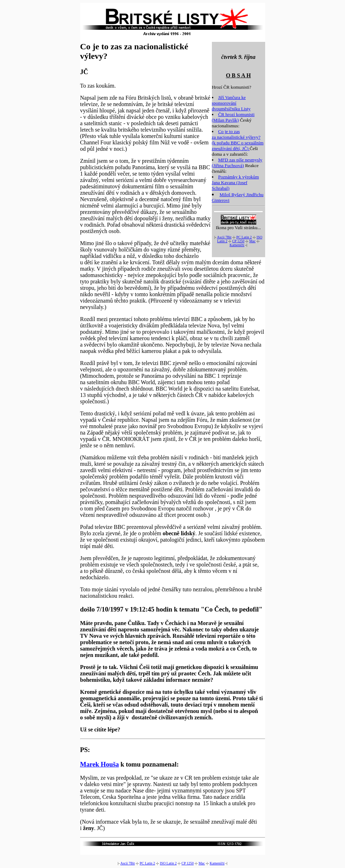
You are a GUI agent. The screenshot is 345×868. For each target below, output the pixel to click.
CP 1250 (238, 241)
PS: (85, 750)
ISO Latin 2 (168, 863)
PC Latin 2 (244, 237)
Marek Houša (100, 764)
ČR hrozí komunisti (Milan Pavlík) (233, 117)
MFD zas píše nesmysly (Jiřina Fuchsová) (237, 163)
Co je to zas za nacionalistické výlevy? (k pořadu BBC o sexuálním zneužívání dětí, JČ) (238, 140)
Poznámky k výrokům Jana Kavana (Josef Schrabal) (236, 183)
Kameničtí (237, 245)
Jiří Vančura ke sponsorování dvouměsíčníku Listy (231, 103)
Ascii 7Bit (224, 237)
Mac (252, 241)
